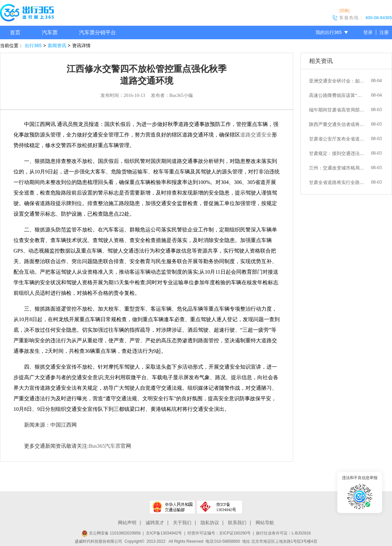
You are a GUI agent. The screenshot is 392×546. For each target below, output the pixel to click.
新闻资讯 (57, 45)
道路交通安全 (256, 135)
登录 (368, 32)
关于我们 (182, 523)
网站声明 (127, 523)
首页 (15, 32)
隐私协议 (210, 523)
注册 (384, 32)
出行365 (33, 45)
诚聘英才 (155, 523)
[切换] (344, 11)
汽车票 (50, 32)
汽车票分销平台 (98, 32)
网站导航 (265, 523)
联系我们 (237, 523)
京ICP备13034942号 (164, 533)
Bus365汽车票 (105, 446)
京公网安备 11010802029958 (111, 533)
